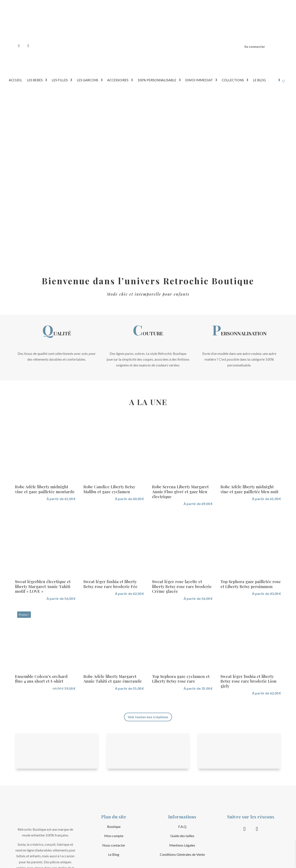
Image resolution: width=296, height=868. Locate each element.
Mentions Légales (182, 845)
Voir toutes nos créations (148, 717)
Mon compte (114, 836)
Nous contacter (114, 845)
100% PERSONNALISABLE (157, 80)
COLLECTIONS (233, 80)
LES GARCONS (88, 80)
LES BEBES (35, 80)
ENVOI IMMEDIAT (199, 80)
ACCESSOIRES (118, 80)
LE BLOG (259, 80)
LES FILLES (60, 80)
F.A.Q (182, 826)
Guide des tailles (182, 836)
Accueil (15, 80)
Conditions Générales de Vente (182, 854)
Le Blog (114, 854)
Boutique (114, 826)
